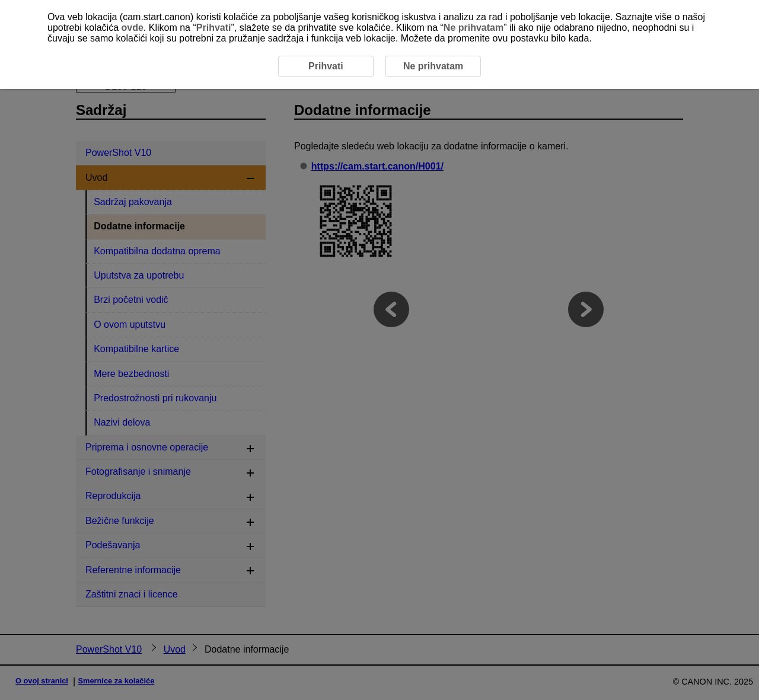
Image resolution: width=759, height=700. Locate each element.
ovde (133, 28)
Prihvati (214, 28)
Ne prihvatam (473, 28)
